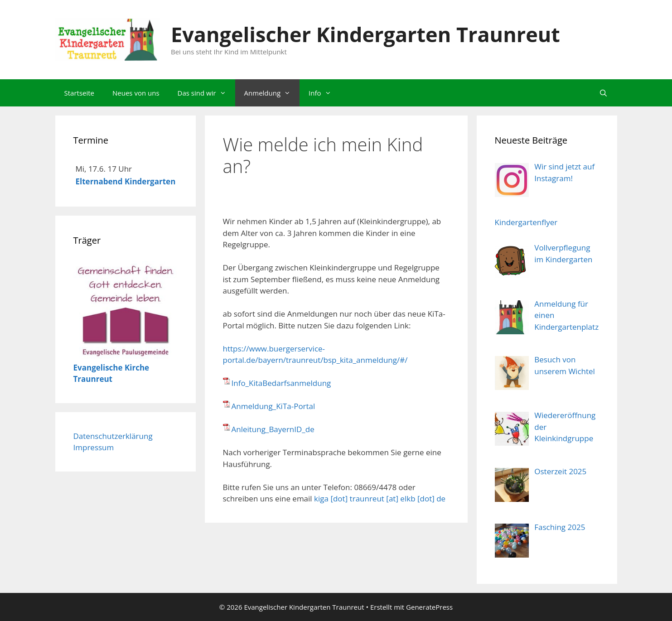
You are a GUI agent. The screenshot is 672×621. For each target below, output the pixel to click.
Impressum (94, 447)
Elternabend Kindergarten (126, 181)
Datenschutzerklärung (113, 436)
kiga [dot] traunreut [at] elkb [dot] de (380, 498)
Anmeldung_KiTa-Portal (273, 406)
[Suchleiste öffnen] (603, 93)
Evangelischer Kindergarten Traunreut (365, 34)
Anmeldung (272, 93)
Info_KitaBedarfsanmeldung (281, 383)
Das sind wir (206, 93)
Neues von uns (136, 93)
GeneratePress (429, 607)
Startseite (80, 93)
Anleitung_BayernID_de (273, 429)
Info (324, 93)
